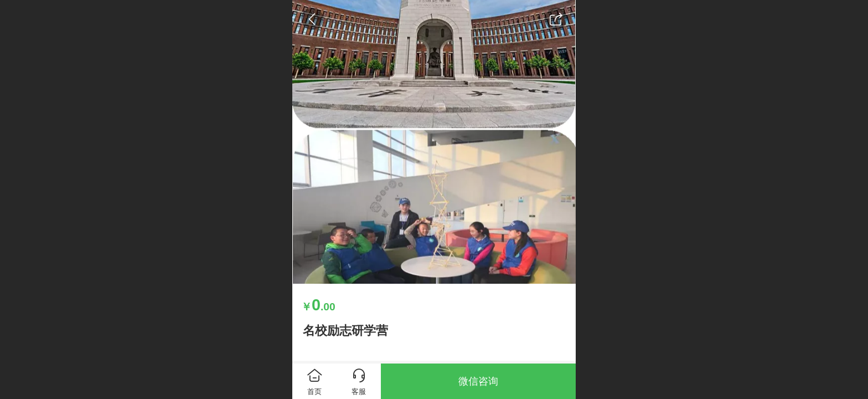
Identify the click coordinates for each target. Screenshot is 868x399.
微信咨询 (478, 381)
